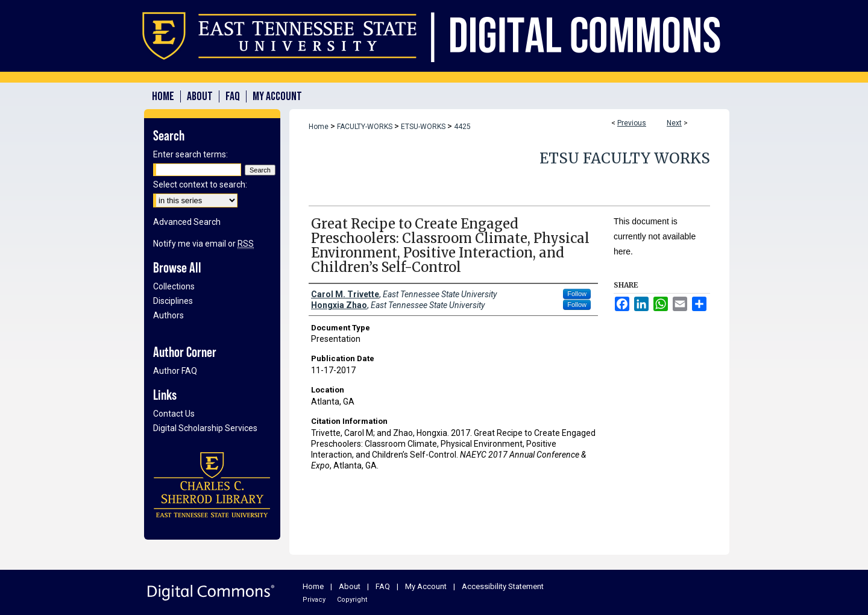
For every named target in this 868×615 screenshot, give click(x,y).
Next (674, 123)
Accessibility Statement (503, 586)
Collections (174, 286)
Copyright (352, 600)
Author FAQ (175, 371)
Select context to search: (200, 184)
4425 (462, 127)
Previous (632, 123)
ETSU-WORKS (423, 127)
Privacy (314, 600)
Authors (168, 315)
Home (319, 127)
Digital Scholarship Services (205, 428)
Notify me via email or (203, 244)
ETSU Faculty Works (625, 158)
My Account (426, 586)
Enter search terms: (190, 154)
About (350, 586)
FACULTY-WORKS (365, 127)
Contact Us (174, 414)
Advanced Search (187, 222)
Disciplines (173, 301)
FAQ (383, 586)
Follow (577, 294)
